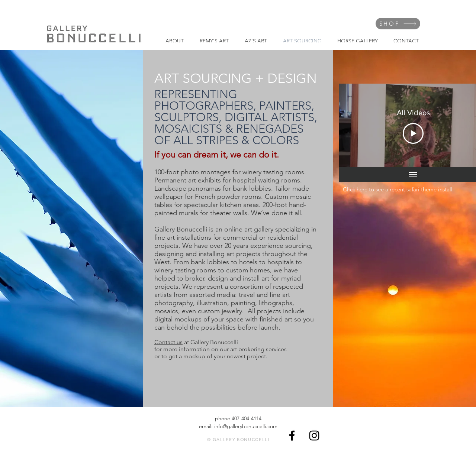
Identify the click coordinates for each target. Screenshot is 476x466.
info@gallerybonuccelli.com (246, 426)
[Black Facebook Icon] (292, 436)
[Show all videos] (413, 175)
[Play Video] (413, 133)
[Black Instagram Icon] (314, 436)
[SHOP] (398, 24)
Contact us (168, 342)
